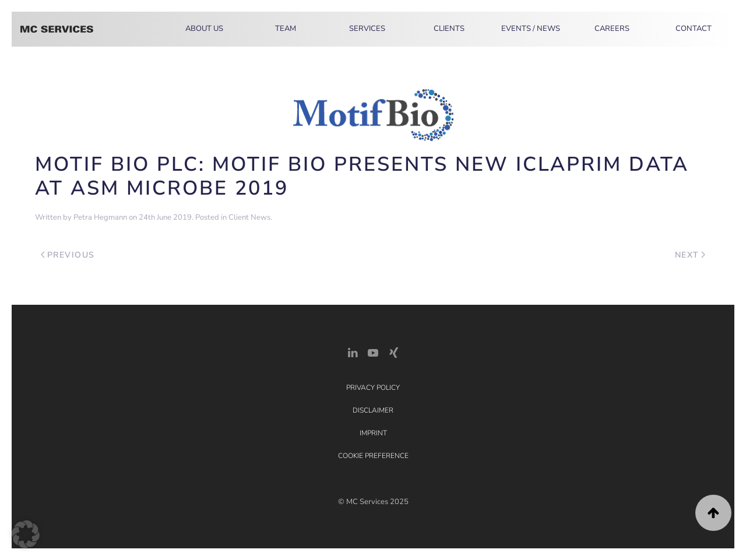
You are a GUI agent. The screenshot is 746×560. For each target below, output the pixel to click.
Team (286, 29)
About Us (204, 29)
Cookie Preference (373, 456)
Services (367, 29)
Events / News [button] (531, 29)
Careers (612, 29)
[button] (713, 513)
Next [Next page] (690, 255)
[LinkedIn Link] (353, 352)
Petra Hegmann (100, 217)
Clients (449, 29)
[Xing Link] (393, 352)
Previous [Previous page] (68, 255)
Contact (694, 29)
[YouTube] (373, 352)
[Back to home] (57, 29)
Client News (249, 217)
